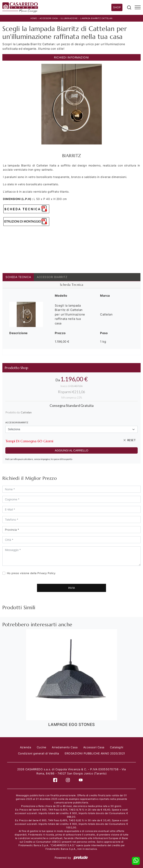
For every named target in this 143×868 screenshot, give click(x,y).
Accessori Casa (49, 18)
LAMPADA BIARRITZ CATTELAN (96, 18)
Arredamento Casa (65, 747)
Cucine (42, 747)
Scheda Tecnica (18, 277)
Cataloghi (117, 747)
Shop (117, 7)
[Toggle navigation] (138, 8)
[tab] (71, 285)
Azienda (26, 747)
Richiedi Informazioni (71, 57)
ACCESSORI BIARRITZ (52, 277)
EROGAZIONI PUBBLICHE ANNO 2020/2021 (95, 753)
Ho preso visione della (31, 573)
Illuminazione (69, 18)
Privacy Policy (46, 573)
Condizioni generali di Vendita (39, 753)
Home (34, 18)
